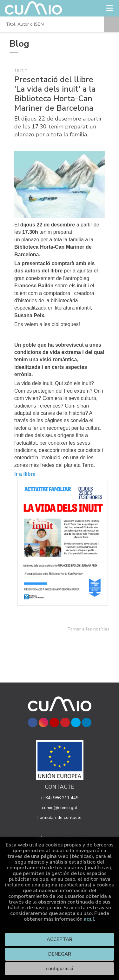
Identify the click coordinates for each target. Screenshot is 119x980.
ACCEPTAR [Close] (60, 939)
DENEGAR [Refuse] (60, 954)
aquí (89, 919)
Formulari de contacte (60, 817)
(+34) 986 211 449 (60, 798)
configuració (60, 969)
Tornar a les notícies (88, 629)
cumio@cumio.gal (60, 808)
